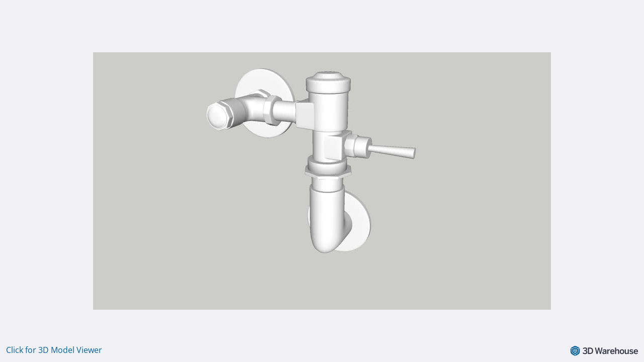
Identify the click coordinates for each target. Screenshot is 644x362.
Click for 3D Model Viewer (54, 350)
